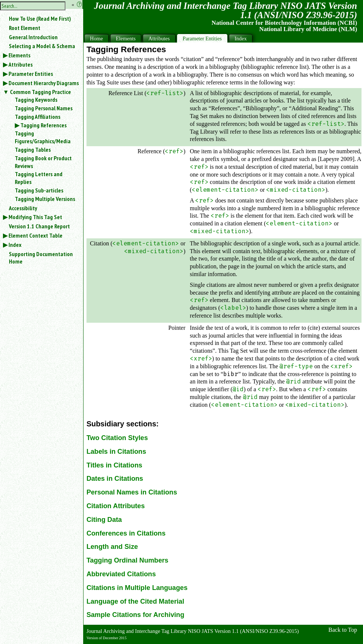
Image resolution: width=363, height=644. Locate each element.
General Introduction (33, 37)
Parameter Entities (31, 74)
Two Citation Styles (117, 438)
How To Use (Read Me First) (40, 19)
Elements (19, 55)
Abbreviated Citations (121, 574)
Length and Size (112, 547)
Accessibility (23, 208)
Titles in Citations (114, 465)
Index (15, 245)
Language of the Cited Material (135, 601)
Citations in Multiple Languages (137, 588)
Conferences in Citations (126, 533)
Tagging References (43, 125)
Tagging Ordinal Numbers (128, 560)
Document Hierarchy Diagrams (44, 83)
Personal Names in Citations (132, 492)
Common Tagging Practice (40, 92)
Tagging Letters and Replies (39, 178)
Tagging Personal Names (44, 108)
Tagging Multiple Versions (45, 199)
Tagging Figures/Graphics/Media (43, 137)
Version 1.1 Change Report (39, 226)
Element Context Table (35, 235)
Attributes (21, 64)
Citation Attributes (116, 506)
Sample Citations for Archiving (135, 615)
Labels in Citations (116, 452)
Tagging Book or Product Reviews (43, 162)
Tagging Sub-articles (39, 190)
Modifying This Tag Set (35, 217)
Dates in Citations (115, 479)
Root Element (25, 28)
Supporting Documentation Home (41, 258)
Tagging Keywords (36, 100)
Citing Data (104, 520)
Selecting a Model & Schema (42, 46)
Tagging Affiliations (38, 117)
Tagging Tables (33, 150)
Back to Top (343, 630)
